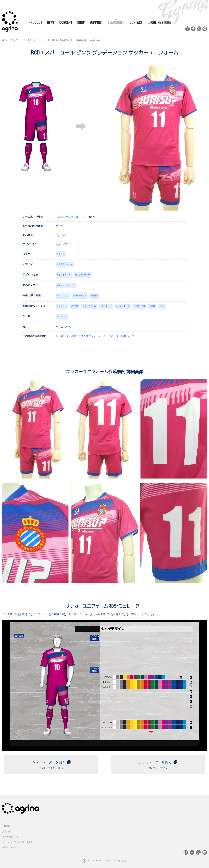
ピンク (61, 253)
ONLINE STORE (159, 22)
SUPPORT (96, 22)
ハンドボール (90, 305)
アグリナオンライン (11, 835)
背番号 (95, 294)
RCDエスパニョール (67, 216)
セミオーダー (64, 274)
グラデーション (65, 263)
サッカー (61, 225)
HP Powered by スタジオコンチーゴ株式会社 (107, 859)
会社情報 (6, 824)
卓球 (153, 305)
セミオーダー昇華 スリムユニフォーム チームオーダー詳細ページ (95, 334)
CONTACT (136, 22)
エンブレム (63, 294)
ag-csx (61, 235)
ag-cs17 (61, 244)
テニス (75, 305)
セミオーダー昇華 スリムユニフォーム (56, 40)
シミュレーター (83, 274)
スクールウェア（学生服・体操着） (18, 840)
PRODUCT (34, 22)
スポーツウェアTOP (13, 40)
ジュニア (62, 315)
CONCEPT (66, 22)
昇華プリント (80, 294)
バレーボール (124, 305)
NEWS (51, 22)
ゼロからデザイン (158, 762)
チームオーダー (30, 40)
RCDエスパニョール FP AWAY (88, 40)
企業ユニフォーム (10, 846)
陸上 (163, 305)
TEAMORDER (116, 22)
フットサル (107, 305)
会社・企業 (140, 305)
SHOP (81, 22)
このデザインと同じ (51, 762)
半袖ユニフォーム (66, 284)
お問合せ (6, 829)
